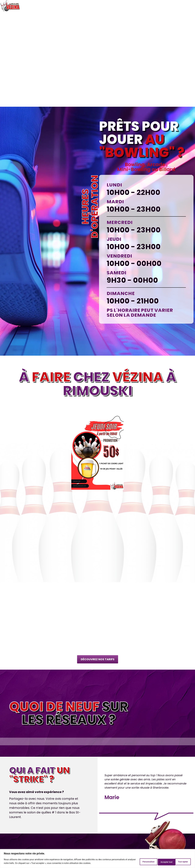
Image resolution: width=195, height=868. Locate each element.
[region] (97, 859)
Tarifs (112, 6)
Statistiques (140, 6)
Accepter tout (180, 862)
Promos (124, 6)
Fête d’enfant (97, 6)
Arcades (80, 6)
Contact (188, 6)
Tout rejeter (158, 862)
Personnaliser (136, 862)
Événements (159, 6)
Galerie (175, 6)
